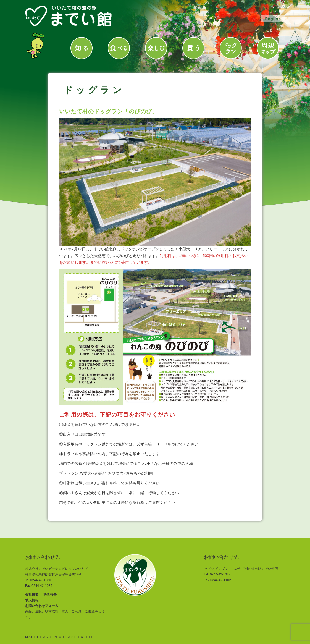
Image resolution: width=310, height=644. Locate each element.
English (273, 19)
